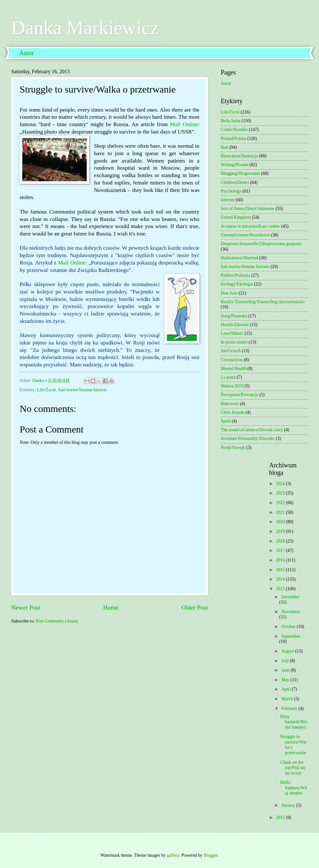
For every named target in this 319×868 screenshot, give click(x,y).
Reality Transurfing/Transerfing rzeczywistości (263, 302)
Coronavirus (232, 360)
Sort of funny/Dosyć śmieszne (248, 209)
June (286, 670)
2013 (281, 589)
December (290, 597)
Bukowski (230, 404)
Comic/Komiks (234, 130)
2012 (281, 818)
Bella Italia (231, 121)
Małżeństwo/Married (239, 258)
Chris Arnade (232, 412)
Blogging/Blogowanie (240, 173)
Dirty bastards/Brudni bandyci (294, 722)
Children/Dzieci (235, 182)
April (287, 689)
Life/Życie (46, 390)
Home (111, 608)
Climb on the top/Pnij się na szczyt (292, 768)
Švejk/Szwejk (233, 448)
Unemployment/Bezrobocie (245, 235)
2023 (281, 493)
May (286, 680)
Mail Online (184, 124)
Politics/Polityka (235, 275)
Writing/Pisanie (235, 165)
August (288, 651)
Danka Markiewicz (85, 28)
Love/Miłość (232, 333)
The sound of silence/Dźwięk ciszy (252, 430)
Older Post (195, 608)
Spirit (226, 421)
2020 (281, 522)
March (288, 699)
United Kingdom (236, 217)
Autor (27, 53)
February (290, 708)
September (291, 636)
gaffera (173, 855)
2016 (281, 560)
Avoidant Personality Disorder (248, 439)
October (289, 627)
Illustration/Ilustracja (239, 156)
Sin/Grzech (231, 351)
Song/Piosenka (234, 316)
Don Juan (229, 293)
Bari (225, 147)
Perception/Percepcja (239, 395)
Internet (228, 200)
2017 (281, 550)
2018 (281, 541)
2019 (281, 531)
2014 (281, 579)
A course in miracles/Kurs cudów (250, 226)
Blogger (211, 855)
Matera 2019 (232, 386)
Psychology (231, 191)
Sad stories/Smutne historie (82, 390)
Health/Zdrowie (235, 325)
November (291, 612)
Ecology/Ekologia (237, 284)
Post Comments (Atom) (57, 621)
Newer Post (26, 608)
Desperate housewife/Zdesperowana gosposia (261, 244)
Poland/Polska (233, 139)
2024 (281, 484)
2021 (281, 512)
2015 (281, 570)
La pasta (228, 377)
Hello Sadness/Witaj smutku (293, 788)
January (289, 805)
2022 (281, 503)
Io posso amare (234, 342)
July (285, 661)
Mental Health (233, 369)
